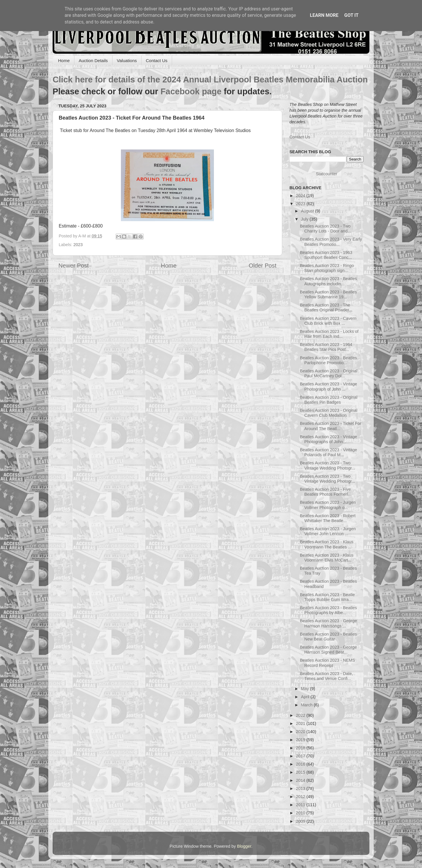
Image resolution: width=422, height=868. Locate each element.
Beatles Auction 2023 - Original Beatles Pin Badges (329, 400)
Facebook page (191, 91)
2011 (301, 805)
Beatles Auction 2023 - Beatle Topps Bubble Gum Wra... (327, 597)
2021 (301, 723)
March (307, 705)
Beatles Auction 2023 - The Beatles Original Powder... (326, 307)
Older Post (263, 266)
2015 (301, 772)
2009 (301, 821)
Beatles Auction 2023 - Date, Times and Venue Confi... (326, 676)
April (306, 697)
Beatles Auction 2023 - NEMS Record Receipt (328, 663)
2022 (301, 715)
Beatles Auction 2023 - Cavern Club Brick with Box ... (328, 321)
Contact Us (157, 61)
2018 (301, 748)
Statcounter (327, 174)
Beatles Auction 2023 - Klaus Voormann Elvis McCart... (327, 558)
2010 (301, 813)
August (308, 211)
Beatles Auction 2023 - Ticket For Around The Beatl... (331, 426)
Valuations (127, 61)
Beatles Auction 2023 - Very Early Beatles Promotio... (331, 242)
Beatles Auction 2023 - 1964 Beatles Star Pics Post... (326, 347)
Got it (351, 15)
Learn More (324, 15)
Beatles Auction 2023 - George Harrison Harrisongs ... (328, 623)
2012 (301, 797)
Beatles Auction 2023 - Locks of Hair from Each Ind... (329, 334)
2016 (301, 764)
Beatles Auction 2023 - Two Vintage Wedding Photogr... (328, 465)
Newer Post (74, 266)
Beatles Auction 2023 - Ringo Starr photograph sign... (327, 268)
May (306, 689)
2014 (301, 780)
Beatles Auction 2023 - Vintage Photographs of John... (329, 439)
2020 (301, 732)
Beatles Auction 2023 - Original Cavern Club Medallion (329, 413)
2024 (301, 196)
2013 (301, 788)
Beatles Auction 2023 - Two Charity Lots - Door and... (326, 229)
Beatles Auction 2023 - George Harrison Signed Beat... (328, 650)
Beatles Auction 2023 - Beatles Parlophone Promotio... (328, 360)
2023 (78, 245)
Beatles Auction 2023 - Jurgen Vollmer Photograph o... (328, 505)
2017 (301, 756)
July (305, 219)
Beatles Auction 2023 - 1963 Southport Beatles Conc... (326, 255)
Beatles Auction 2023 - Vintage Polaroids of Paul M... (329, 452)
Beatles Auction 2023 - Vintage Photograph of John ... (329, 386)
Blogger (244, 846)
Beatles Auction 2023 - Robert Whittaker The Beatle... (328, 518)
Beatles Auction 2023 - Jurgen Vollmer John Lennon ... (328, 531)
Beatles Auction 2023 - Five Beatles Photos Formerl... (326, 492)
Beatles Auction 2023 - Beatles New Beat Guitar (328, 637)
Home (64, 61)
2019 (301, 740)
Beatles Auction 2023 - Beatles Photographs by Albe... (328, 610)
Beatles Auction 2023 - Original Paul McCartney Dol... (329, 373)
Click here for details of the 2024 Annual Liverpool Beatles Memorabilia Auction (210, 80)
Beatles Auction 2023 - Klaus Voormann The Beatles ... (327, 544)
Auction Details (93, 61)
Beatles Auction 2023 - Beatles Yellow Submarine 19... (328, 294)
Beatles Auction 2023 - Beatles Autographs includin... (328, 281)
